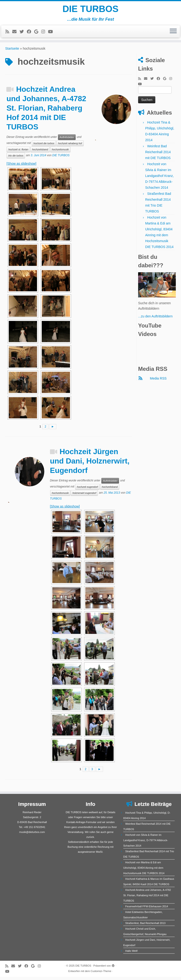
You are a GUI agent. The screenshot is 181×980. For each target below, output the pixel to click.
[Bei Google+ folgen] (38, 32)
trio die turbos (16, 159)
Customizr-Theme (101, 974)
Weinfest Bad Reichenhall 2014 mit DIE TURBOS (158, 155)
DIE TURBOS (91, 9)
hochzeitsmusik (60, 152)
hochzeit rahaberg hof (70, 146)
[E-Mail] (16, 32)
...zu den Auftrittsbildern (155, 319)
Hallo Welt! (132, 954)
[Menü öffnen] (173, 32)
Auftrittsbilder (67, 140)
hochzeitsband (40, 152)
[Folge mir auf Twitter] (23, 32)
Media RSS (152, 381)
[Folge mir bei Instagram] (45, 32)
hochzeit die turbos (44, 146)
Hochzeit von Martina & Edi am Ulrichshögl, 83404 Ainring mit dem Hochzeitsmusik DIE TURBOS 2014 (144, 871)
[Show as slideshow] (21, 167)
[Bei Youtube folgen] (52, 32)
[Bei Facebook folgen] (31, 32)
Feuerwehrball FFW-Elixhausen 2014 (147, 909)
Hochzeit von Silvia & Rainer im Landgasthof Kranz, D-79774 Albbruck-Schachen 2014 (159, 179)
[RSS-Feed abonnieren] (9, 32)
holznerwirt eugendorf (84, 496)
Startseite (12, 52)
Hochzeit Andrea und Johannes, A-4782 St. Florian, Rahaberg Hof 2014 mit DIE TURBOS (46, 111)
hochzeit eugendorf (87, 490)
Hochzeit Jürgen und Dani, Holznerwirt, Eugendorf (90, 464)
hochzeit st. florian (18, 152)
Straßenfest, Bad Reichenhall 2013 (146, 926)
